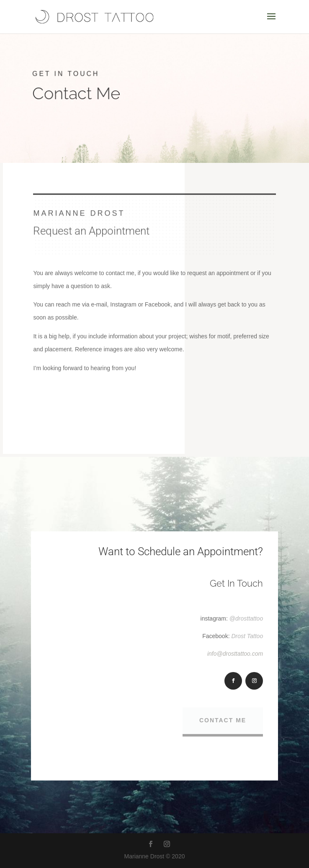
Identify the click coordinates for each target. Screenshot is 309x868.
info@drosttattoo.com (235, 654)
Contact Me (223, 721)
